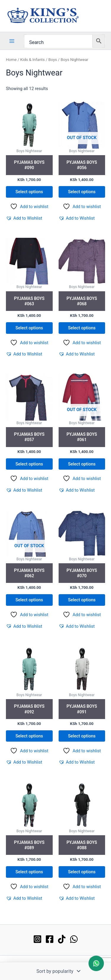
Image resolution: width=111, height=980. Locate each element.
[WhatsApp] (74, 939)
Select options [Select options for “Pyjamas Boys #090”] (29, 192)
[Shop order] (58, 971)
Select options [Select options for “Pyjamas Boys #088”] (82, 872)
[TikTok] (62, 939)
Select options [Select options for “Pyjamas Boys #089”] (29, 872)
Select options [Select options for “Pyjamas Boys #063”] (29, 328)
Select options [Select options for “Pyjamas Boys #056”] (82, 192)
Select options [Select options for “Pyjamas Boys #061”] (82, 464)
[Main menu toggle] (12, 41)
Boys (53, 60)
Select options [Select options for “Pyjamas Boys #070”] (82, 600)
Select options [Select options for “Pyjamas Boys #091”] (82, 736)
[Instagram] (37, 939)
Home (11, 60)
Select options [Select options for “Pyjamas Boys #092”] (29, 736)
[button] (24, 218)
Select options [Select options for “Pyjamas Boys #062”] (29, 600)
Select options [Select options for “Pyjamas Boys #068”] (82, 328)
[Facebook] (50, 939)
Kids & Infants (32, 60)
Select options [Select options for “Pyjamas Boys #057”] (29, 464)
